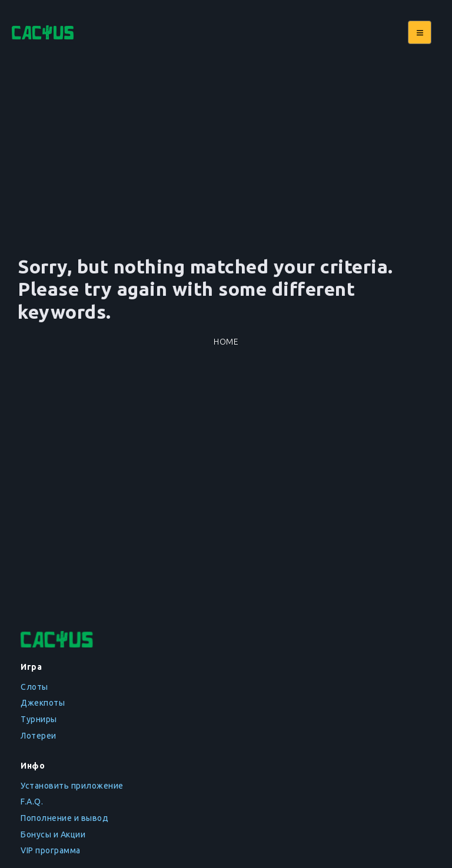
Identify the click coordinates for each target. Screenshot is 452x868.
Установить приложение (72, 786)
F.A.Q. (32, 802)
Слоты (34, 687)
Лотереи (39, 736)
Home (226, 342)
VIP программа (51, 850)
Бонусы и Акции (53, 834)
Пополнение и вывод (64, 818)
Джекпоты (43, 703)
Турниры (39, 719)
